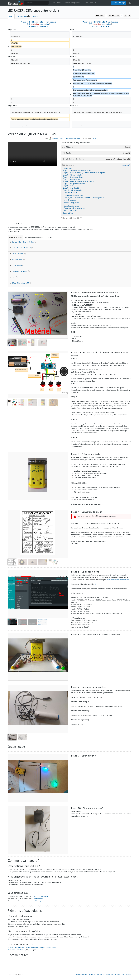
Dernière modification (72, 138)
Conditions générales (81, 974)
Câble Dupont (17, 265)
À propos (129, 974)
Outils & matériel (90, 3)
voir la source (51, 22)
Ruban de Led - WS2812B (21, 248)
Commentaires (22, 16)
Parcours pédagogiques (72, 3)
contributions (45, 24)
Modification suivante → (100, 26)
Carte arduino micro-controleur (23, 242)
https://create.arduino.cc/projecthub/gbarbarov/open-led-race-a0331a (33, 948)
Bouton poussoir (18, 254)
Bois (14, 277)
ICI (95, 584)
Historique (37, 16)
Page (11, 16)
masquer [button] (125, 165)
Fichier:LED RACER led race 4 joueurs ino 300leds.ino (43, 624)
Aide (123, 974)
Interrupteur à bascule (20, 271)
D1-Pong (38, 901)
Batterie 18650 (18, 260)
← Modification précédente (39, 26)
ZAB (95, 138)
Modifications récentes (113, 974)
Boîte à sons (38, 899)
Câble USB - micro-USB (21, 283)
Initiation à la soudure (40, 896)
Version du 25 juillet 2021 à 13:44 (33, 22)
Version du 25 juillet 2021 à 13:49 (95, 22)
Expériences (56, 3)
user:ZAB (39, 950)
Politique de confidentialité (97, 974)
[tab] (15, 237)
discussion (35, 24)
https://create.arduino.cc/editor (118, 580)
